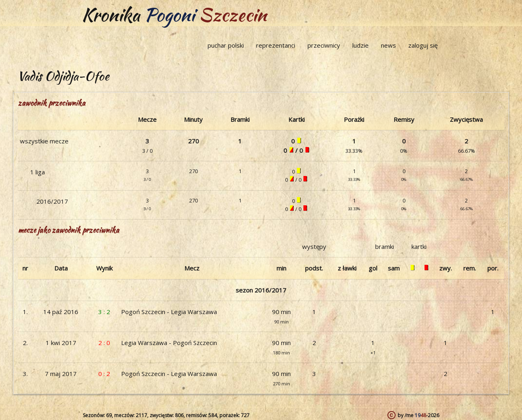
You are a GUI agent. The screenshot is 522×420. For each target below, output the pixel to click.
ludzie (361, 45)
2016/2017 (52, 201)
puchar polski (226, 45)
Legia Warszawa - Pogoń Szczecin (169, 343)
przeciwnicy (324, 45)
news (388, 45)
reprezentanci (276, 45)
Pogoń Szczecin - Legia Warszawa (169, 312)
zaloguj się (423, 45)
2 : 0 (104, 343)
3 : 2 (104, 312)
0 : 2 (104, 374)
